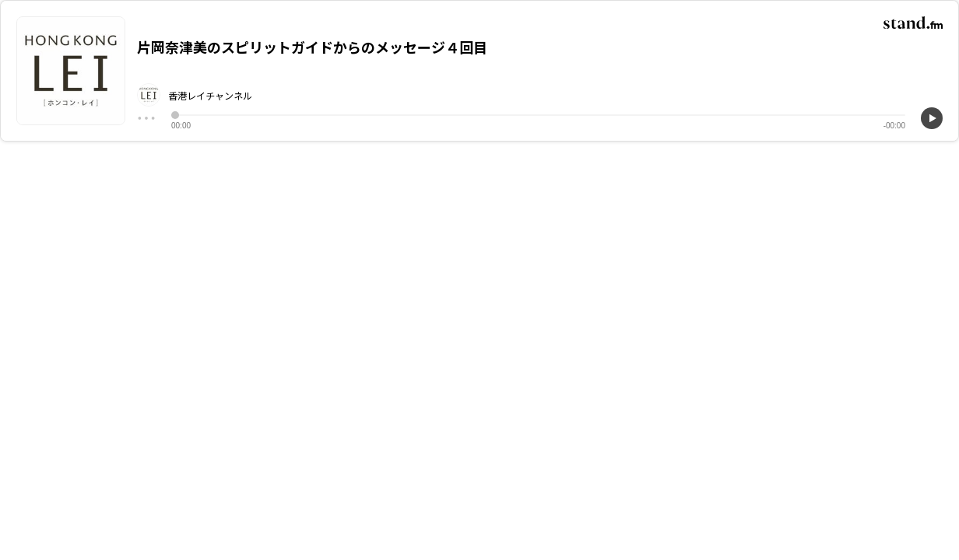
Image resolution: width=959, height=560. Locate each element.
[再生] (932, 118)
